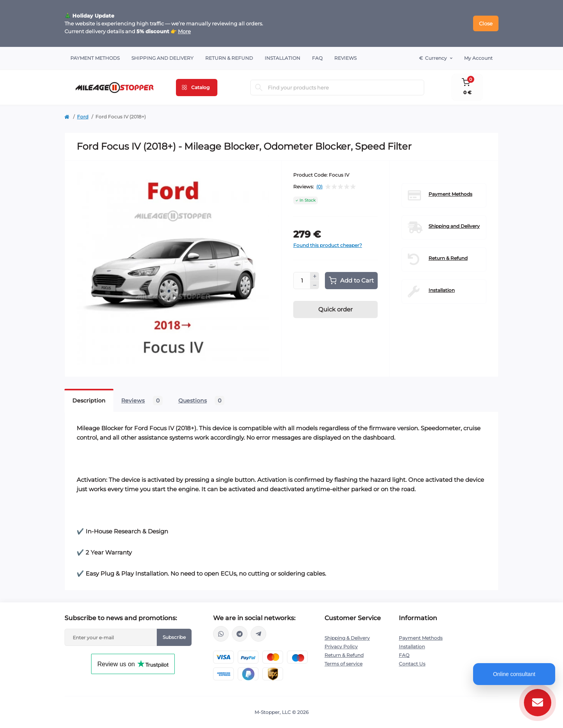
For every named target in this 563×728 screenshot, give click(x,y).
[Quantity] (302, 281)
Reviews (345, 58)
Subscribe (174, 637)
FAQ (317, 58)
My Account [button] (478, 58)
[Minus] (315, 285)
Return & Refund (229, 58)
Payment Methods (95, 58)
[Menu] (197, 88)
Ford (83, 117)
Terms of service (343, 664)
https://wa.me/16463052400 (221, 634)
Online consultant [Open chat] (514, 674)
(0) (319, 187)
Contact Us (412, 664)
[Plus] (315, 276)
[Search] (259, 88)
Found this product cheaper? (328, 245)
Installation (282, 58)
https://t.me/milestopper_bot (258, 634)
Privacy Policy (341, 647)
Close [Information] (486, 23)
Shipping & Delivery (347, 638)
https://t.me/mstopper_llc (240, 634)
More (184, 31)
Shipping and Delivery (162, 58)
